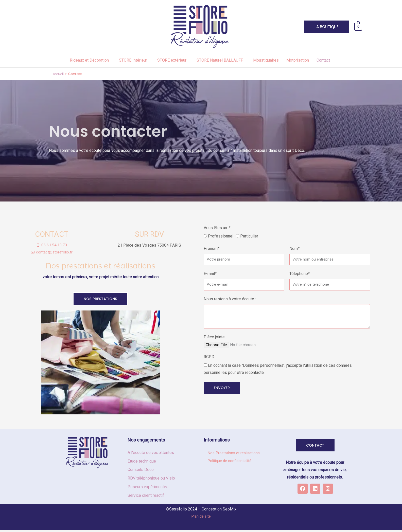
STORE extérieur (172, 60)
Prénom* (212, 249)
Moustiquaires (266, 60)
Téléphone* (300, 274)
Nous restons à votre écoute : (230, 299)
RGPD (209, 357)
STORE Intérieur (133, 60)
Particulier (249, 236)
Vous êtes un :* (217, 228)
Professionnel (221, 236)
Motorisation (298, 60)
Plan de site (201, 517)
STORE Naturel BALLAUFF (220, 60)
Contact (323, 60)
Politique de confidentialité (231, 462)
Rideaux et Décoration (89, 60)
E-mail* (210, 274)
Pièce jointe (214, 337)
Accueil (58, 74)
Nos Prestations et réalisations (235, 454)
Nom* (294, 249)
